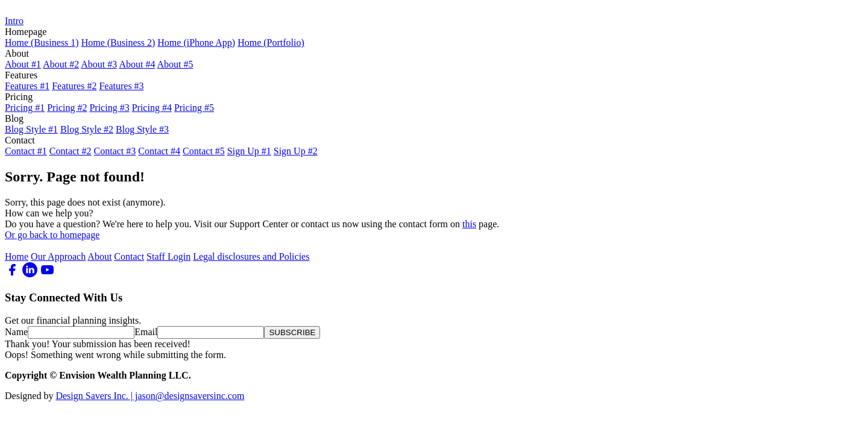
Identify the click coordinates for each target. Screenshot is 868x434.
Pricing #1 (25, 108)
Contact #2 (71, 151)
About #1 (23, 64)
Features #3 (121, 86)
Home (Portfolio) (271, 42)
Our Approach (58, 256)
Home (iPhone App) (196, 42)
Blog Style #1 (31, 129)
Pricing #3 (109, 108)
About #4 (137, 64)
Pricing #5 (194, 108)
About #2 (61, 64)
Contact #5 (204, 151)
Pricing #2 (67, 108)
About (99, 256)
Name (16, 332)
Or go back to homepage (52, 235)
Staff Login (168, 256)
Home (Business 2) (118, 42)
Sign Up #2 (296, 151)
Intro (14, 21)
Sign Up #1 (249, 151)
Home (17, 256)
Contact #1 (26, 151)
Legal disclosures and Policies (251, 256)
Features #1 (27, 86)
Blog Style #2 (87, 129)
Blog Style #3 (142, 129)
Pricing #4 (152, 108)
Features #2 (74, 86)
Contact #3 (115, 151)
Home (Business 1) (42, 42)
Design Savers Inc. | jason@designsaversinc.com (150, 396)
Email (146, 332)
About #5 (175, 64)
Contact (129, 256)
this (469, 224)
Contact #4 (159, 151)
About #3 (99, 64)
